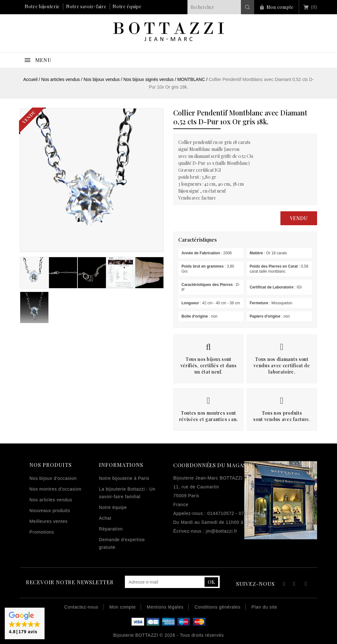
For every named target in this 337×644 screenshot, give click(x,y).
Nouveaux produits (50, 511)
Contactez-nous (81, 607)
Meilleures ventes (49, 521)
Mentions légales (165, 607)
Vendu (299, 218)
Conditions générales (218, 607)
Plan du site (264, 607)
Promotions (42, 532)
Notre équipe (127, 6)
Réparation (111, 529)
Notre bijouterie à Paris (124, 478)
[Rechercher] (221, 7)
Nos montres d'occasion (55, 489)
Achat (105, 518)
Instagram (306, 585)
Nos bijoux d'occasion (53, 478)
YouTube (295, 585)
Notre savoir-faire (86, 6)
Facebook (283, 585)
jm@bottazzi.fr (221, 531)
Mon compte (280, 7)
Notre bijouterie (42, 6)
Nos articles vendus (51, 500)
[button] (25, 623)
